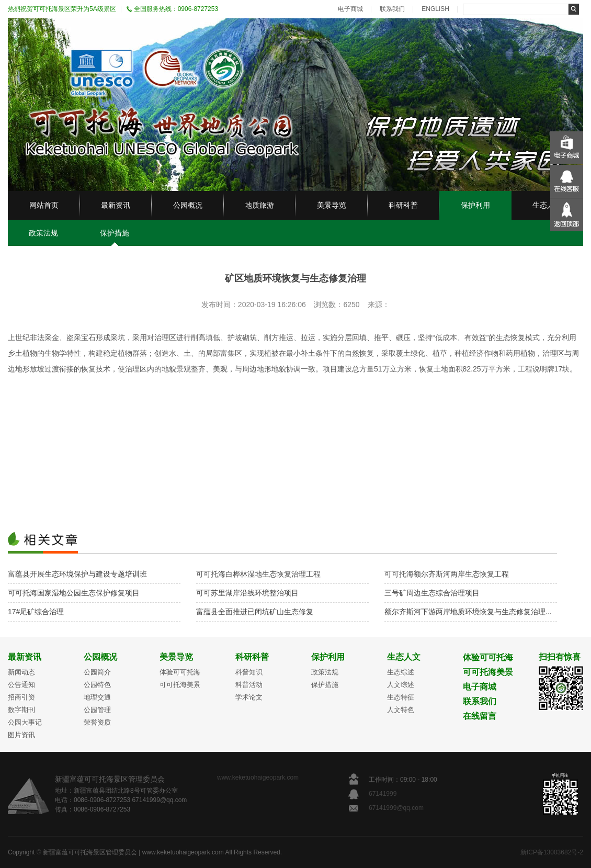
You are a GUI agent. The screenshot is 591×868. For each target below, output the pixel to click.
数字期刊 (21, 710)
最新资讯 (116, 205)
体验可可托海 (180, 672)
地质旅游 (259, 205)
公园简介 (97, 672)
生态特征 (401, 697)
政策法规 (43, 233)
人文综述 (401, 685)
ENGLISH (435, 9)
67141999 (384, 794)
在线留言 (480, 716)
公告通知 (21, 685)
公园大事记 (25, 722)
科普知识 (249, 672)
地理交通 (97, 697)
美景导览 (332, 205)
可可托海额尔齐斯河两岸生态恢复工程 (447, 574)
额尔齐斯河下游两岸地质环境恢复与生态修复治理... (468, 612)
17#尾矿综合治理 (36, 612)
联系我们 (392, 9)
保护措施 (115, 233)
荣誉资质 (97, 722)
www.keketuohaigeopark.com (258, 777)
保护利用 (475, 205)
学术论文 (249, 697)
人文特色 (401, 710)
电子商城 (350, 9)
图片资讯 (21, 735)
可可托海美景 (180, 685)
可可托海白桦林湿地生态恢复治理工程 (258, 574)
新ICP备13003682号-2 (552, 852)
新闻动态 (21, 672)
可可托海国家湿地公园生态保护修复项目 (74, 593)
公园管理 (97, 710)
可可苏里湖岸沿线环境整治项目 (247, 593)
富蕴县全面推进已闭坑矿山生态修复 (255, 612)
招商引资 (21, 697)
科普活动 (249, 685)
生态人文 (547, 205)
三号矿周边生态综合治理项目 (432, 593)
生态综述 (401, 672)
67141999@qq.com (396, 808)
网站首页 (44, 205)
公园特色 (97, 685)
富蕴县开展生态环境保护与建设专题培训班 (77, 574)
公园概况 (188, 205)
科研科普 (403, 205)
